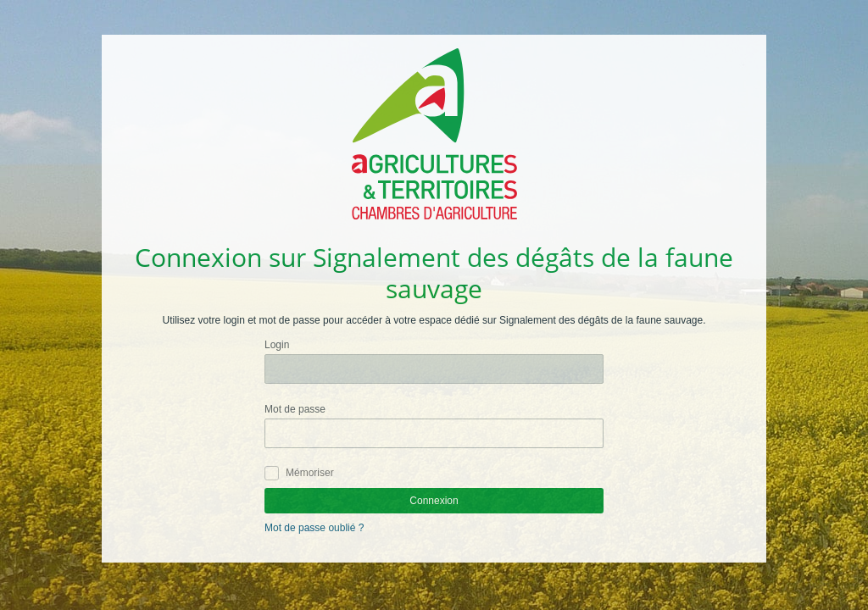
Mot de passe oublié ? (314, 528)
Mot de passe (295, 409)
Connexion (434, 501)
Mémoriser (310, 473)
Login (277, 345)
